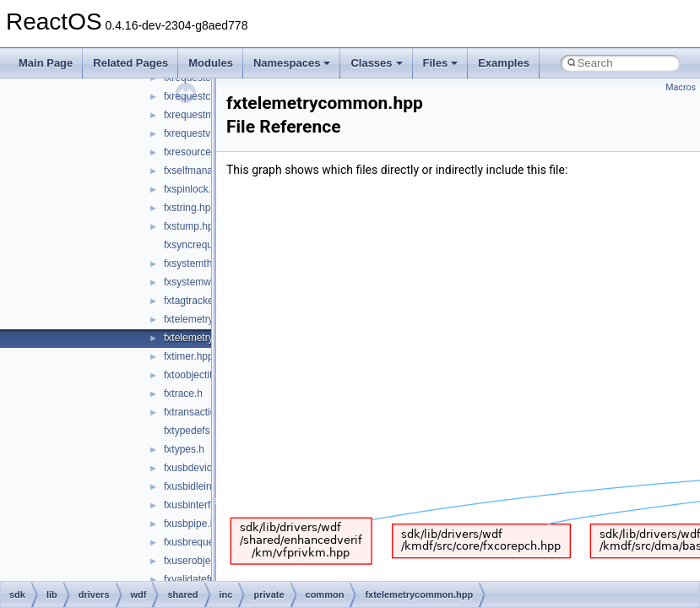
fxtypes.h (184, 449)
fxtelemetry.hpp (198, 319)
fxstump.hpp (191, 226)
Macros (681, 87)
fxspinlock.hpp (196, 189)
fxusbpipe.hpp (195, 524)
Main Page (46, 63)
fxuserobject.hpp (201, 561)
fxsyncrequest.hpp (205, 245)
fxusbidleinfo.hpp (202, 486)
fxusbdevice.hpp (201, 468)
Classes (376, 63)
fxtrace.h (183, 394)
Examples (504, 63)
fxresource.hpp (197, 152)
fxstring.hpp (190, 208)
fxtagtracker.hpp (200, 301)
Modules (211, 63)
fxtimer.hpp (189, 356)
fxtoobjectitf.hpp (199, 375)
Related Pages (130, 63)
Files (441, 63)
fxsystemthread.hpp (208, 263)
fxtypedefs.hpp (197, 431)
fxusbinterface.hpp (205, 505)
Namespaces (292, 63)
